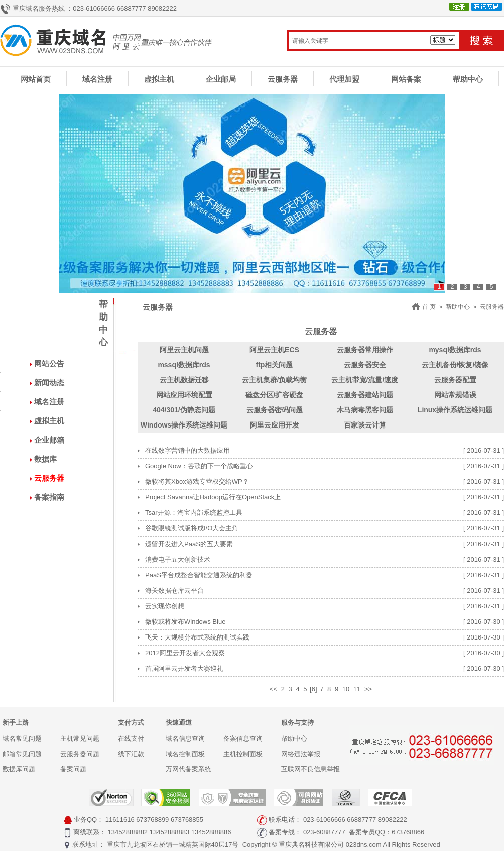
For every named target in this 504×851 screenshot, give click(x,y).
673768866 (408, 832)
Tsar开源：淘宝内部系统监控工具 (194, 513)
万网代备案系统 (188, 769)
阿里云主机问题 (184, 350)
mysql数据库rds (455, 350)
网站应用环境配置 (184, 395)
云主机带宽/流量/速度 (365, 380)
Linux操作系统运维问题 (455, 410)
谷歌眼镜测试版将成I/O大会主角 (192, 528)
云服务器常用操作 (365, 350)
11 (357, 689)
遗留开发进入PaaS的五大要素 (189, 544)
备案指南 (49, 497)
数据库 (45, 459)
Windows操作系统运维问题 (184, 425)
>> (368, 689)
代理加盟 (344, 79)
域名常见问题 (22, 739)
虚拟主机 (159, 79)
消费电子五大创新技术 (178, 559)
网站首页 (36, 79)
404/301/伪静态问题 (184, 410)
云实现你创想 (165, 606)
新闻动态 (49, 383)
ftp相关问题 (275, 365)
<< (273, 689)
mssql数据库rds (184, 365)
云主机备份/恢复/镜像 (455, 365)
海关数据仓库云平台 (174, 591)
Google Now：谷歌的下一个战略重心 (199, 466)
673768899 (152, 820)
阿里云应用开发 (275, 425)
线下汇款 (131, 754)
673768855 (187, 820)
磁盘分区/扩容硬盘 (275, 395)
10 (346, 689)
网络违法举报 (301, 754)
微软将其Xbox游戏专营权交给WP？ (197, 482)
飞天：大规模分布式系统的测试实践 (197, 637)
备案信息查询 (243, 739)
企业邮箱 (49, 440)
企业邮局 (221, 79)
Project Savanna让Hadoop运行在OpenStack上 (213, 497)
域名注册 (97, 79)
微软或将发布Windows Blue (185, 622)
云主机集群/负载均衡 (275, 380)
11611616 (120, 820)
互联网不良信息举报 (310, 769)
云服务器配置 (455, 380)
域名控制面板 (185, 754)
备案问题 (73, 769)
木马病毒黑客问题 (365, 410)
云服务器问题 (80, 754)
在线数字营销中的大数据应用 (187, 450)
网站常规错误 (455, 395)
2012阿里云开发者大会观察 (185, 653)
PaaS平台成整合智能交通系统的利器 (199, 575)
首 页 (429, 307)
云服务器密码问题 (275, 410)
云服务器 (283, 79)
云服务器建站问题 (365, 395)
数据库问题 (19, 769)
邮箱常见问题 (22, 754)
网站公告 (49, 363)
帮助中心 (468, 79)
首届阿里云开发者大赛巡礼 (184, 668)
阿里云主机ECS (274, 350)
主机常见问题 (80, 739)
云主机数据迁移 (184, 380)
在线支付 (131, 739)
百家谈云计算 (365, 425)
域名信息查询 (185, 739)
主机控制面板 (243, 754)
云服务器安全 (365, 365)
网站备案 (406, 79)
